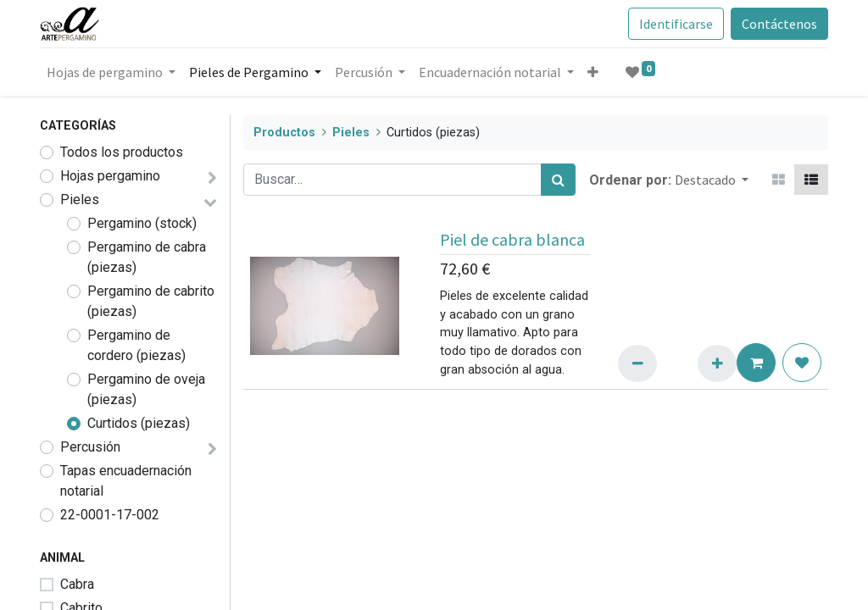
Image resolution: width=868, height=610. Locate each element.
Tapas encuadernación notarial (126, 481)
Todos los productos (122, 152)
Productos (284, 133)
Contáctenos (779, 24)
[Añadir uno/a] (717, 363)
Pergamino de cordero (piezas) (136, 345)
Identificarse (676, 24)
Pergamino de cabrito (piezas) (151, 301)
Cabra (77, 584)
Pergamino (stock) (142, 223)
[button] (593, 72)
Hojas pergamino (110, 176)
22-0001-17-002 (110, 515)
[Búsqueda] (558, 180)
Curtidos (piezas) (139, 423)
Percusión (90, 447)
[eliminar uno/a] (637, 363)
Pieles (80, 200)
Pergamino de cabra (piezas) (147, 257)
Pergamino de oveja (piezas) (146, 389)
